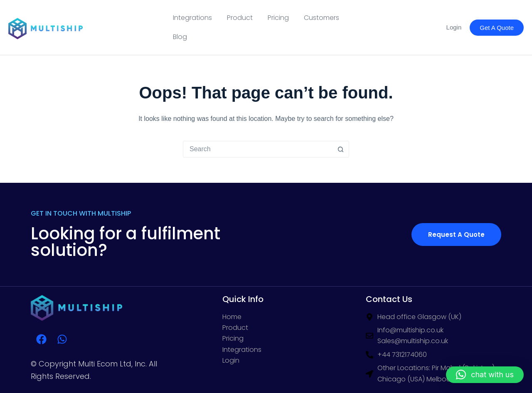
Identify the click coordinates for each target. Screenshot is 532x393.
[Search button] (340, 149)
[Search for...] (258, 149)
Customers (321, 18)
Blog (180, 37)
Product (240, 18)
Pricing (278, 18)
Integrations (192, 18)
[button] (485, 375)
